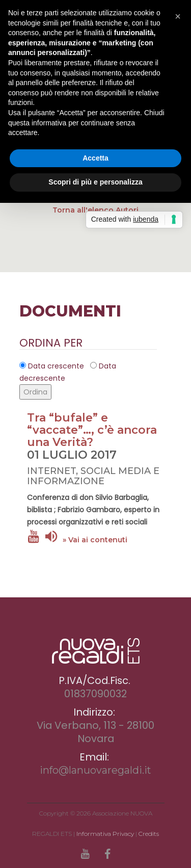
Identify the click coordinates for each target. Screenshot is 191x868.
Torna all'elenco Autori (95, 210)
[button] (178, 16)
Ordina (35, 392)
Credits (149, 834)
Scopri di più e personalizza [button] (95, 182)
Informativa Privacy (105, 834)
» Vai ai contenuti (95, 540)
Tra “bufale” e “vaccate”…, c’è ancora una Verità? (92, 430)
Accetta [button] (95, 158)
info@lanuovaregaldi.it (95, 770)
